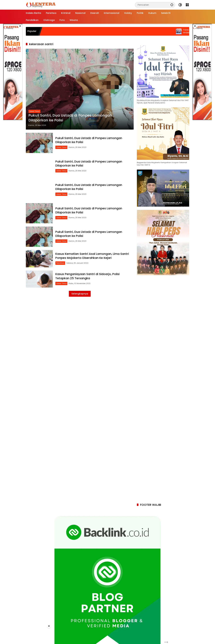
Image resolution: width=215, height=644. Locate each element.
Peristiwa (60, 263)
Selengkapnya (80, 294)
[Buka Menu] (187, 5)
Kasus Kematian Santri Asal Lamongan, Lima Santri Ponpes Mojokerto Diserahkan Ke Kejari (92, 256)
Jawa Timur (34, 111)
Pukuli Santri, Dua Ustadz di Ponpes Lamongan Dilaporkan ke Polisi (70, 118)
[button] (172, 5)
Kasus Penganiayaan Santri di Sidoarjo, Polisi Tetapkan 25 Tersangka (87, 276)
